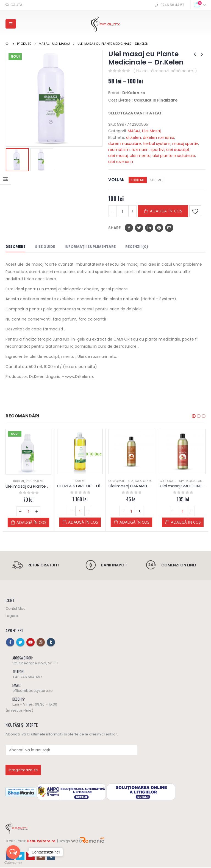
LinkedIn (149, 228)
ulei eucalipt (178, 150)
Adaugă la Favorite (195, 211)
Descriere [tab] (15, 247)
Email (169, 228)
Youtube (30, 643)
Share (114, 228)
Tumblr (51, 643)
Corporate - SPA (121, 481)
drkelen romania (159, 137)
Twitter (139, 228)
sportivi (157, 150)
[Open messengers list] (13, 852)
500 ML (156, 180)
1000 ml (19, 481)
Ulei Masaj (151, 131)
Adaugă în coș (166, 211)
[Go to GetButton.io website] (13, 863)
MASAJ (134, 131)
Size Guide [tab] (45, 247)
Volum (116, 180)
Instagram (41, 643)
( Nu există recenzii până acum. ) (165, 71)
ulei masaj (118, 156)
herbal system (157, 144)
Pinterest (159, 228)
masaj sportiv (185, 144)
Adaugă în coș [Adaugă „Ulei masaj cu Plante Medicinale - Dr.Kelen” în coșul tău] (31, 522)
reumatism (119, 150)
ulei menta (140, 156)
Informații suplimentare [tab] (90, 247)
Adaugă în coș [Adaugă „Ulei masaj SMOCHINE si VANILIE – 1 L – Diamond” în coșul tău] (186, 522)
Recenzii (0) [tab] (137, 247)
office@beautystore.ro (33, 691)
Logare (12, 616)
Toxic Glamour (146, 481)
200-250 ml (35, 481)
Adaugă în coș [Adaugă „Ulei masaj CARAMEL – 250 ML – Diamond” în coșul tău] (134, 522)
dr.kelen (134, 137)
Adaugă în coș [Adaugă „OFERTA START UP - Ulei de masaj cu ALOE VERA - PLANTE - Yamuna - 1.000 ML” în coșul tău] (83, 522)
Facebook (129, 228)
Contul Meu (16, 609)
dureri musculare (125, 144)
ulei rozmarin (121, 162)
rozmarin (140, 150)
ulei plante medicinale (174, 156)
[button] (194, 416)
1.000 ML (138, 180)
